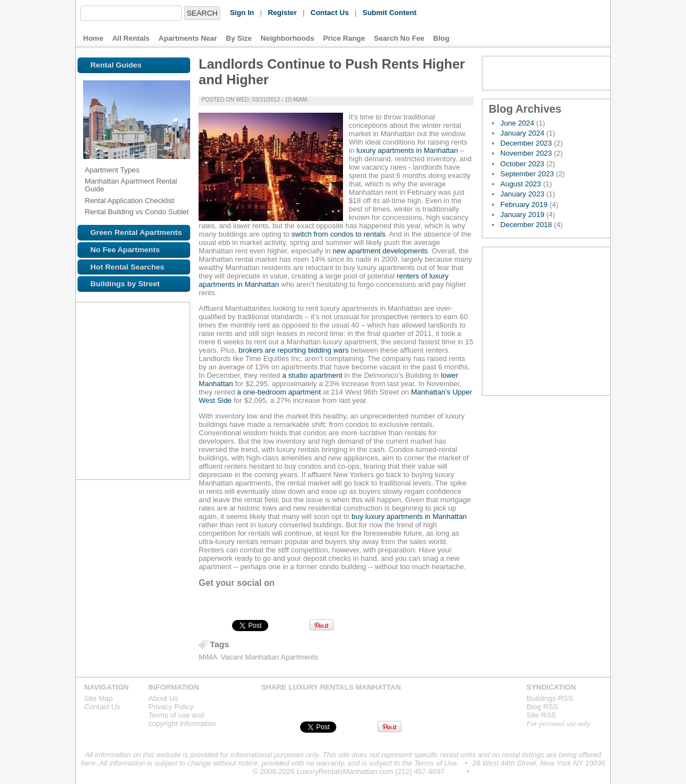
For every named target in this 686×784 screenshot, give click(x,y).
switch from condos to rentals (339, 234)
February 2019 (524, 205)
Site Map (98, 698)
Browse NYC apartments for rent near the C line (162, 410)
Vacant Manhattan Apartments (269, 657)
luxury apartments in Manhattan (406, 150)
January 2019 (522, 215)
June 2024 (517, 123)
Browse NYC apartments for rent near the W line (141, 459)
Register (282, 13)
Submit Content (390, 13)
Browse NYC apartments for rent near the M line (92, 410)
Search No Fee (399, 38)
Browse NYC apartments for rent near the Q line (117, 459)
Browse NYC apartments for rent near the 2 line (117, 360)
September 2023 (527, 174)
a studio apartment (312, 375)
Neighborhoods (287, 38)
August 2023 (521, 184)
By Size (239, 38)
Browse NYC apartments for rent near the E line (92, 434)
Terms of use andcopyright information (182, 719)
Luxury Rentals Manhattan (532, 23)
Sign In (242, 13)
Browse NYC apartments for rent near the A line (138, 410)
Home (93, 38)
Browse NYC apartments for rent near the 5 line (138, 385)
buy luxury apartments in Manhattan (409, 516)
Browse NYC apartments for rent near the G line (166, 459)
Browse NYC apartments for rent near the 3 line (141, 360)
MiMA (208, 657)
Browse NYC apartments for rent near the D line (117, 483)
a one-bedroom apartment (279, 392)
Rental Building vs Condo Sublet (137, 212)
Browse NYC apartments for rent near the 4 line (113, 385)
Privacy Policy (171, 707)
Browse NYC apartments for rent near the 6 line (162, 385)
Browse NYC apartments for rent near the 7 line (92, 385)
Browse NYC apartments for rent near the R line (92, 459)
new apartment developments (379, 251)
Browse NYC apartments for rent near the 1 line (92, 360)
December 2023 (526, 143)
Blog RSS (547, 73)
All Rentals (131, 38)
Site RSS (541, 715)
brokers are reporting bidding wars (294, 350)
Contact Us (330, 13)
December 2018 (526, 225)
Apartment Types (112, 170)
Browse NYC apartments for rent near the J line (166, 360)
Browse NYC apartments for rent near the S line (117, 410)
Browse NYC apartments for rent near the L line (141, 434)
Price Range (344, 38)
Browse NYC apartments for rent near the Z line (117, 434)
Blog (441, 38)
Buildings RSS (550, 698)
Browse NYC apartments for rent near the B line (141, 483)
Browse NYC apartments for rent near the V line (166, 483)
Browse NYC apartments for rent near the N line (162, 434)
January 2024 (522, 133)
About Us (163, 698)
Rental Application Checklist (129, 201)
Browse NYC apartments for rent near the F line (92, 483)
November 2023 (526, 153)
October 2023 (522, 164)
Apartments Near (188, 38)
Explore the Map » (546, 321)
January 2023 (522, 194)
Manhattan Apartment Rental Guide (131, 185)
